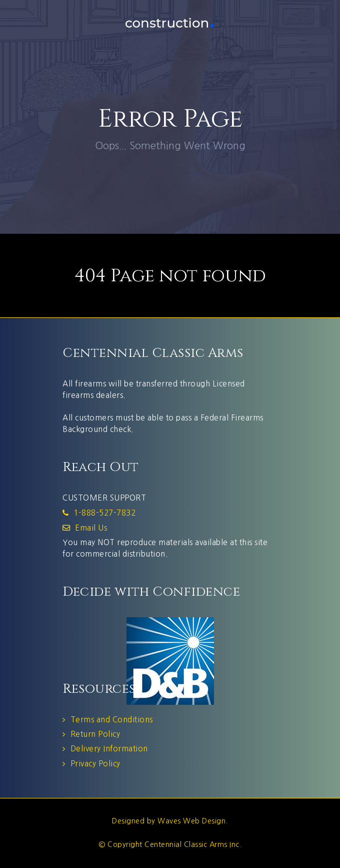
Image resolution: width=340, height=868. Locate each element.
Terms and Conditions (112, 720)
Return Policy (95, 734)
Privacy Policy (95, 764)
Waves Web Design (191, 821)
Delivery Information (109, 749)
